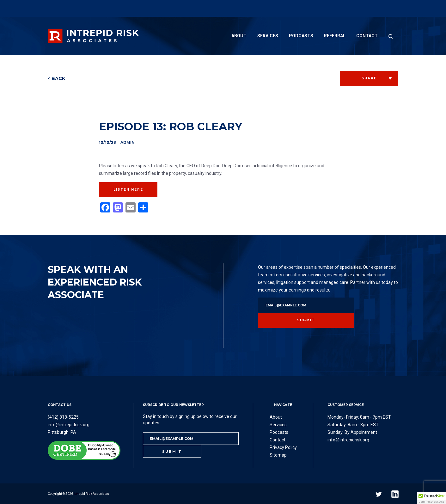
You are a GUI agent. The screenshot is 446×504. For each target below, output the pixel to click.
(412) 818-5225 (63, 417)
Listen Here (128, 190)
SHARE (369, 78)
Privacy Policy (283, 447)
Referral (335, 36)
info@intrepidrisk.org (69, 425)
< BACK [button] (56, 78)
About (239, 36)
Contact (367, 36)
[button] (431, 498)
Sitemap (278, 455)
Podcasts (301, 36)
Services (268, 36)
